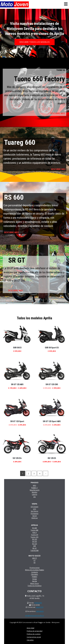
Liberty (34, 494)
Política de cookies (34, 634)
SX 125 (34, 541)
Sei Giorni (34, 511)
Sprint (35, 516)
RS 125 (35, 544)
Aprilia (35, 581)
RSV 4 (34, 532)
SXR (34, 546)
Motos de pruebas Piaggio (35, 570)
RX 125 (35, 539)
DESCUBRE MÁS (58, 113)
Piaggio (35, 576)
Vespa (35, 579)
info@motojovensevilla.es (34, 616)
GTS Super (35, 507)
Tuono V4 (35, 535)
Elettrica (35, 518)
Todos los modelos (35, 586)
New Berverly (35, 490)
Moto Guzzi (35, 583)
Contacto (35, 572)
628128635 (40, 611)
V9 (34, 562)
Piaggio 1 (34, 488)
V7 (34, 560)
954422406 (38, 603)
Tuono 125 (34, 537)
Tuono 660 (34, 530)
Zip (34, 497)
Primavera (34, 513)
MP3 (34, 485)
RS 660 (35, 528)
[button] (35, 42)
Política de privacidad (35, 631)
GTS (34, 509)
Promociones (35, 568)
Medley (34, 492)
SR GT (34, 548)
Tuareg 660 (35, 550)
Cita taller (34, 574)
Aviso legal (31, 628)
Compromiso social (34, 637)
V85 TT (35, 558)
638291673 (40, 607)
